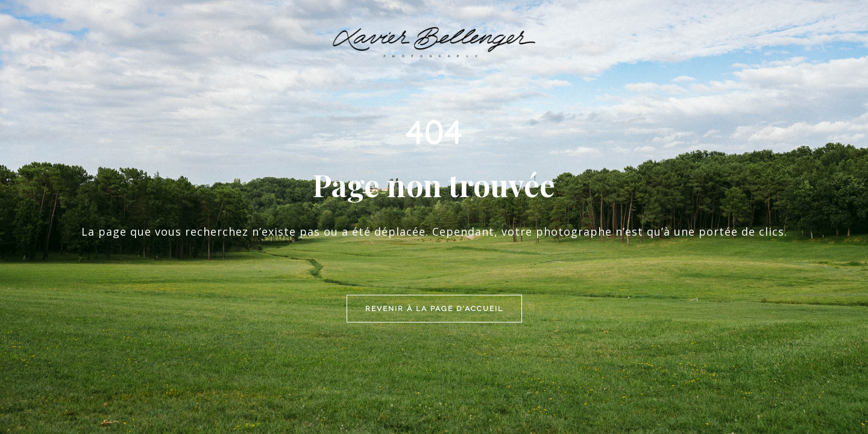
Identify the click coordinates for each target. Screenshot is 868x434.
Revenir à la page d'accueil (434, 227)
